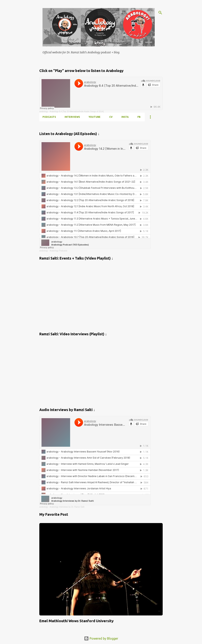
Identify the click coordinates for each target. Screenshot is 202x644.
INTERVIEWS (72, 117)
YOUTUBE (95, 117)
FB (139, 117)
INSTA (125, 117)
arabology (44, 112)
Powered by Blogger (101, 638)
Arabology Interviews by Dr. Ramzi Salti (67, 507)
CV (111, 117)
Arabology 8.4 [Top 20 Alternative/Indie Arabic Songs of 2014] (77, 112)
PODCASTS (49, 117)
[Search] (160, 13)
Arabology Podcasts (58, 251)
